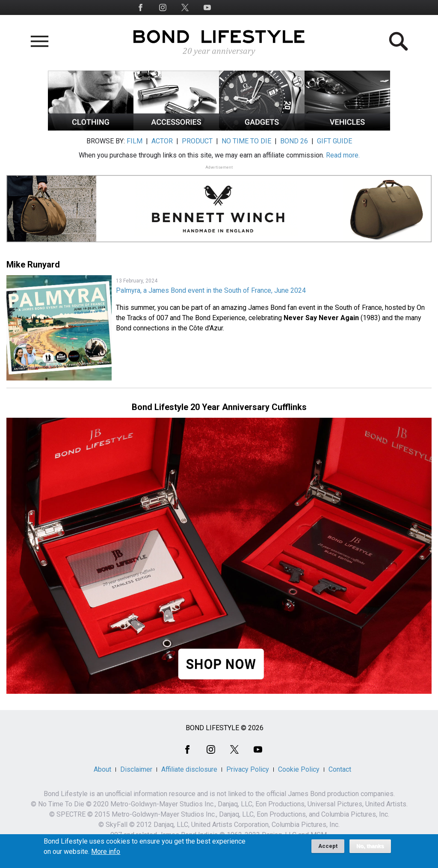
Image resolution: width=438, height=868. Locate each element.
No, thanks (370, 850)
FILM (135, 141)
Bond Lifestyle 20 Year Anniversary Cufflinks (219, 407)
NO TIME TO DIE (246, 141)
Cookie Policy (299, 769)
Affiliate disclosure (189, 769)
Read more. (343, 155)
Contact (340, 769)
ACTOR (162, 141)
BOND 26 (294, 141)
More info (106, 855)
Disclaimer (136, 769)
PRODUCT (197, 141)
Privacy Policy (248, 769)
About (102, 769)
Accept (328, 849)
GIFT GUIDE (334, 141)
